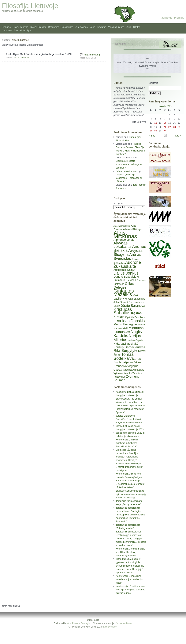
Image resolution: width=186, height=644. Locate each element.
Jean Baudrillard (136, 299)
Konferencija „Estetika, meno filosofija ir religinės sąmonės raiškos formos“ (130, 590)
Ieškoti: (153, 83)
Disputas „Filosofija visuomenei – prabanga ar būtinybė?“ (129, 164)
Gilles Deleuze (124, 285)
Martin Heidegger (125, 324)
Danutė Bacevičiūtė (126, 277)
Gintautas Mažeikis (124, 293)
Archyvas (118, 204)
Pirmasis (6, 27)
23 (174, 127)
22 (170, 127)
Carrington (86, 623)
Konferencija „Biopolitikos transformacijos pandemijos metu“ (130, 579)
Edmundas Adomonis (126, 171)
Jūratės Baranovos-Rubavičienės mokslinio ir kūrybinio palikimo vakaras (129, 419)
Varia (93, 27)
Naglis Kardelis (128, 334)
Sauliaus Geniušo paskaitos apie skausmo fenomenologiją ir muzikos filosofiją (131, 494)
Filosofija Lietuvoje (30, 6)
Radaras (102, 27)
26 (156, 131)
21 (165, 127)
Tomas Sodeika (124, 356)
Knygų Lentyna (20, 27)
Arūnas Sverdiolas (127, 256)
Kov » (178, 136)
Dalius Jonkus (126, 273)
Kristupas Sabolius (123, 311)
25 (151, 131)
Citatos (137, 27)
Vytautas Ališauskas (133, 370)
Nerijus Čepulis (135, 340)
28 (165, 131)
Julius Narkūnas (124, 623)
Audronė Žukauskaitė (127, 264)
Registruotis (166, 18)
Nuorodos (7, 30)
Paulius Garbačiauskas (129, 347)
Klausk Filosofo (38, 27)
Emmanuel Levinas (125, 280)
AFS (129, 27)
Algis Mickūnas (125, 235)
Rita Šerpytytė (125, 350)
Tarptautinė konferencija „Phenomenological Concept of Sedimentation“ (130, 484)
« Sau (152, 136)
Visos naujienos (116, 27)
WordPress (72, 623)
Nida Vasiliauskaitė (126, 344)
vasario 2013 (165, 106)
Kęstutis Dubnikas (135, 317)
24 (179, 127)
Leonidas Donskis (129, 321)
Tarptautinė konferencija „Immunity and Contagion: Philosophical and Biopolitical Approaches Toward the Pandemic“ (130, 515)
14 (165, 123)
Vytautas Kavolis (123, 373)
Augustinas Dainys (124, 270)
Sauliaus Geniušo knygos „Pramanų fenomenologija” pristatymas (129, 467)
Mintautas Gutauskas (128, 330)
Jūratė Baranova (133, 306)
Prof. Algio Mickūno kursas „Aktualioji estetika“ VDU (39, 54)
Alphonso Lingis (124, 240)
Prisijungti (179, 18)
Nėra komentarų (92, 55)
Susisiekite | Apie (23, 30)
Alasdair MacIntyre (122, 226)
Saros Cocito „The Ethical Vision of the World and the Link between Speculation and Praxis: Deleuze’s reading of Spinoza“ (131, 406)
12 (156, 123)
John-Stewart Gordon (125, 302)
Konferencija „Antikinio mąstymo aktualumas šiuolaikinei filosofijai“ (127, 443)
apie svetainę (110, 627)
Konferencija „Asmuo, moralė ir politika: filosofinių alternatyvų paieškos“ (130, 552)
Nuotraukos (67, 27)
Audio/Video (82, 27)
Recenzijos (54, 27)
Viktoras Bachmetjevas (127, 361)
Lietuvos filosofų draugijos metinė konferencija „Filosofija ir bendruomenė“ (131, 542)
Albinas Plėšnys (132, 229)
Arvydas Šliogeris (128, 252)
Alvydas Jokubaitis (122, 245)
